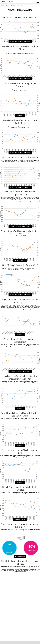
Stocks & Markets (10, 6)
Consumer (19, 6)
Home (3, 6)
